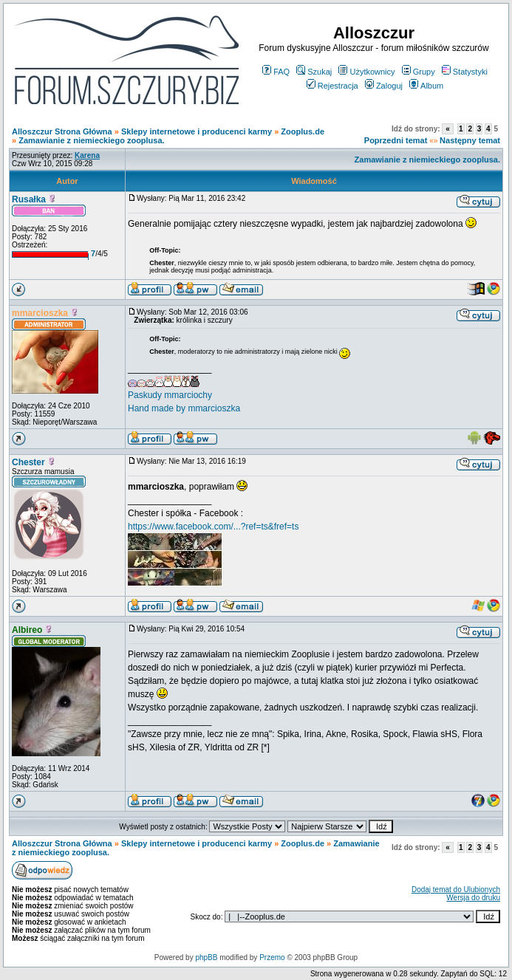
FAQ (276, 72)
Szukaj (314, 72)
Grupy (419, 72)
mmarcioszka (40, 313)
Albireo (27, 630)
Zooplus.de (303, 131)
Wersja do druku (473, 898)
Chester (28, 462)
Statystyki (465, 72)
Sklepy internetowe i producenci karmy (197, 131)
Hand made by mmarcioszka (184, 408)
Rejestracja (332, 86)
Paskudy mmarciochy (170, 395)
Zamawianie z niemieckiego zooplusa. (91, 140)
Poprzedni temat (396, 140)
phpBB (206, 957)
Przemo (272, 957)
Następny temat (470, 140)
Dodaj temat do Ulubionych (456, 890)
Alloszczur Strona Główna (62, 131)
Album (426, 86)
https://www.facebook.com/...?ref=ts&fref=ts (213, 527)
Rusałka (29, 199)
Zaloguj (384, 86)
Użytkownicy (366, 72)
